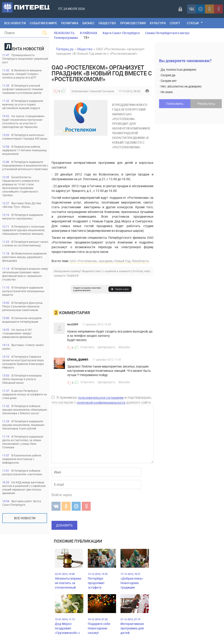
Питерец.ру (65, 49)
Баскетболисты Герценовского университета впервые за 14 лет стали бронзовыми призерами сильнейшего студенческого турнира (21, 186)
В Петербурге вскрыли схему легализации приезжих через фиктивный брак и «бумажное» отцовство (25, 274)
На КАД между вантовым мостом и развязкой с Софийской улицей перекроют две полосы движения (24, 488)
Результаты (206, 104)
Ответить (87, 347)
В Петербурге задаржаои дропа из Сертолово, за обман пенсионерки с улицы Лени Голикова (23, 442)
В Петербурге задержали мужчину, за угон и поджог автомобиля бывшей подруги (23, 104)
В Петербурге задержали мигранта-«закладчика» (23, 217)
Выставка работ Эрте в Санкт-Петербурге (22, 503)
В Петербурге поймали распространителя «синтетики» (22, 472)
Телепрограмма (66, 38)
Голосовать (175, 104)
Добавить (64, 525)
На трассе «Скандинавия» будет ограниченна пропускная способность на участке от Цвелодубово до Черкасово (24, 121)
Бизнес (88, 23)
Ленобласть (140, 261)
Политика (70, 23)
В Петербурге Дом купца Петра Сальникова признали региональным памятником (22, 306)
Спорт (175, 23)
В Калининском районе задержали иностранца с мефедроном (22, 459)
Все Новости (15, 23)
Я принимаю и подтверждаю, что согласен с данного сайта (102, 400)
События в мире (43, 23)
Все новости (25, 518)
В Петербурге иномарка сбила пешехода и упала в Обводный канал (22, 379)
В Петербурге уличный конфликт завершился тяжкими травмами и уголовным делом (23, 89)
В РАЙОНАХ (89, 33)
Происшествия (133, 23)
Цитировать (106, 347)
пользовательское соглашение (101, 398)
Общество (107, 23)
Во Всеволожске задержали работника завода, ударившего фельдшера (24, 257)
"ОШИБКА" (72, 276)
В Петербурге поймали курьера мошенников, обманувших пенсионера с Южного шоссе (25, 410)
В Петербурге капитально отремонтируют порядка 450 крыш (25, 137)
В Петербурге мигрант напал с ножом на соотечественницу (25, 243)
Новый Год (122, 261)
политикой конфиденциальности (101, 402)
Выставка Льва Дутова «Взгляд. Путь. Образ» (22, 205)
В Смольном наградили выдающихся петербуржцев (22, 320)
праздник (106, 261)
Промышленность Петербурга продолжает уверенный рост (25, 59)
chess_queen (78, 359)
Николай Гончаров (102, 91)
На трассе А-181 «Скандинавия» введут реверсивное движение (17, 333)
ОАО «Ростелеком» (84, 261)
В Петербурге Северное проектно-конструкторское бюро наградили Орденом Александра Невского (23, 362)
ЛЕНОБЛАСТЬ (64, 33)
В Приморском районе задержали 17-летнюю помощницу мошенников (25, 150)
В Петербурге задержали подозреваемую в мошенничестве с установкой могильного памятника (25, 165)
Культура (158, 23)
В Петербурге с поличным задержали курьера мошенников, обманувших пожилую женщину (24, 230)
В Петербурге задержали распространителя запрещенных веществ (23, 291)
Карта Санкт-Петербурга (121, 33)
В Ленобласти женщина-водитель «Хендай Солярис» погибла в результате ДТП (22, 74)
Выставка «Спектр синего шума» (23, 347)
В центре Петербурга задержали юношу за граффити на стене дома (25, 394)
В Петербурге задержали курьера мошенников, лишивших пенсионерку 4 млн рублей (23, 425)
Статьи (193, 23)
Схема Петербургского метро (167, 33)
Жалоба (124, 347)
